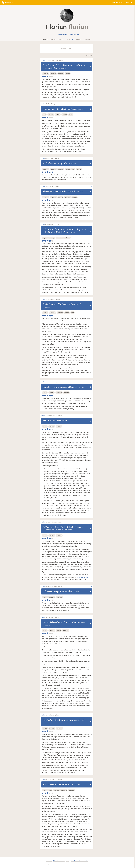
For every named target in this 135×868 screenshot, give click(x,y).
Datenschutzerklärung (59, 861)
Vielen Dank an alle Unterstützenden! (82, 864)
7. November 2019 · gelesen (54, 587)
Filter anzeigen (89, 55)
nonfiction (53, 74)
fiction (71, 115)
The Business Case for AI (70, 304)
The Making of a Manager (66, 387)
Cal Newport (48, 527)
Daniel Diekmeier (67, 864)
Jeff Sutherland (49, 229)
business (61, 74)
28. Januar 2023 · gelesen (53, 299)
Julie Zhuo (47, 387)
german (58, 115)
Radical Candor (60, 421)
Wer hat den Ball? (68, 192)
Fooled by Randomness (75, 622)
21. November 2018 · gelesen (54, 780)
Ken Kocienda (49, 784)
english (68, 74)
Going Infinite (63, 163)
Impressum (49, 861)
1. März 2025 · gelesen (53, 158)
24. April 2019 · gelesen (53, 715)
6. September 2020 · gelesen (54, 416)
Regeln (68, 861)
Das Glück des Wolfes (67, 109)
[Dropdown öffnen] (90, 67)
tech (73, 169)
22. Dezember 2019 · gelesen (54, 522)
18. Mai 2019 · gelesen (53, 617)
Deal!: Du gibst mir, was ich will (70, 720)
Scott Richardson (65, 65)
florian (43, 60)
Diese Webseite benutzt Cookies (79, 861)
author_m (46, 74)
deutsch (64, 115)
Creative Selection (65, 784)
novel (44, 115)
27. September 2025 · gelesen (55, 60)
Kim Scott (47, 421)
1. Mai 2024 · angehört (52, 187)
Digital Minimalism (82, 577)
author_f (45, 313)
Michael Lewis (49, 163)
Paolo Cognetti (49, 109)
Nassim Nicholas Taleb (52, 622)
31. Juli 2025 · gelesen (52, 104)
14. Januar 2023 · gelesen (53, 382)
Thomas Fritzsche (50, 192)
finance (79, 169)
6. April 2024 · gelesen (52, 224)
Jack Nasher (48, 720)
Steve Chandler (49, 65)
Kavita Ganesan (50, 304)
